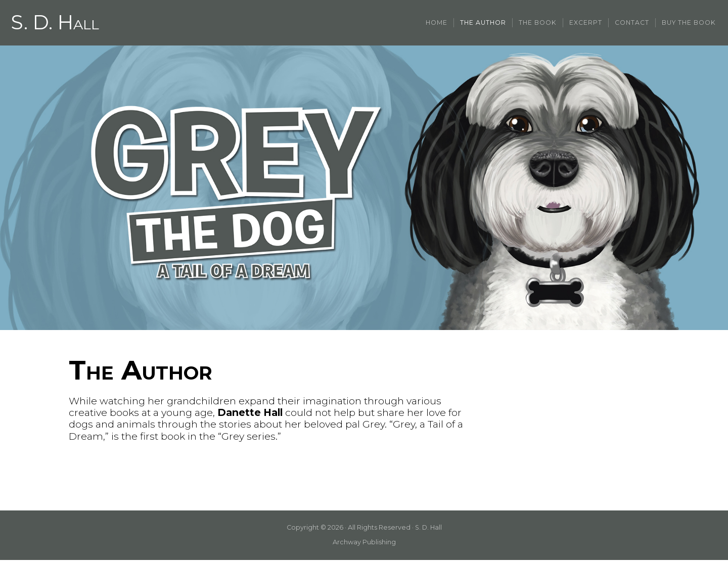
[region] (364, 190)
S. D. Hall (56, 24)
